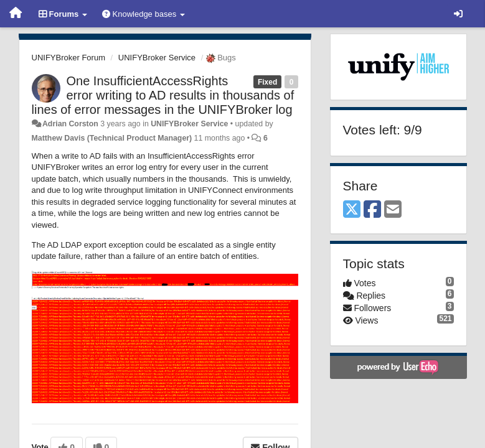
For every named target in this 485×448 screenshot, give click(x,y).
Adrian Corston (70, 124)
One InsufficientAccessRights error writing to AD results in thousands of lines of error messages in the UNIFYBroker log (163, 95)
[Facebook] (372, 210)
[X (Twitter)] (352, 210)
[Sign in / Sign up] (458, 14)
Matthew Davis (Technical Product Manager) (112, 138)
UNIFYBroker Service (157, 58)
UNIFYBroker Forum (68, 58)
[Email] (393, 210)
